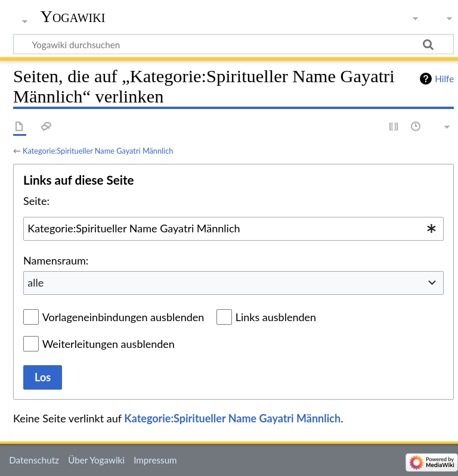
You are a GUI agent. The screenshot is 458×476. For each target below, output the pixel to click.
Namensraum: (56, 260)
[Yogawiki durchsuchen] (233, 44)
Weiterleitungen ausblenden (109, 344)
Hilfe (444, 79)
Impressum (155, 460)
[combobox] (233, 229)
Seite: (36, 201)
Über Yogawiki (96, 460)
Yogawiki (73, 16)
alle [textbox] (35, 282)
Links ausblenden (276, 317)
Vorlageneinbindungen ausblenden (123, 317)
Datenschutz (34, 460)
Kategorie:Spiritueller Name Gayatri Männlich (98, 151)
